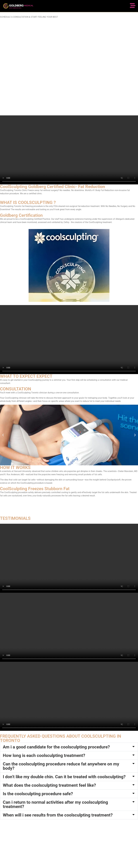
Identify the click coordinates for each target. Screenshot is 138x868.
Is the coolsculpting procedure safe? (38, 794)
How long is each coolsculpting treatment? (44, 755)
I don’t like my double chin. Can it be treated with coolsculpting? (64, 777)
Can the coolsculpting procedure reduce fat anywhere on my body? (61, 766)
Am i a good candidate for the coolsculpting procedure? (56, 747)
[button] (3, 435)
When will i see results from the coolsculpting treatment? (58, 815)
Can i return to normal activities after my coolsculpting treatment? (55, 804)
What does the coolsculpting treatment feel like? (49, 785)
